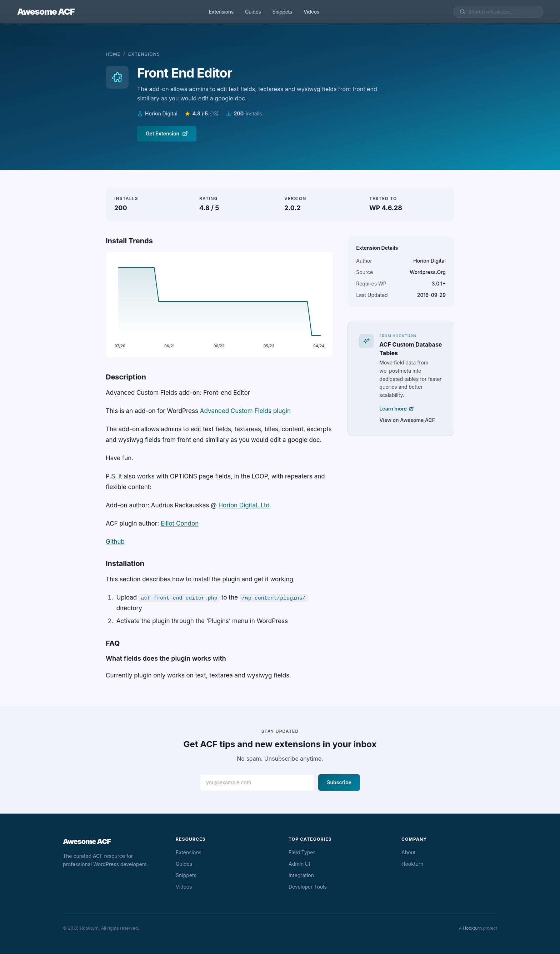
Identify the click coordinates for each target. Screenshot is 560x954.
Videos (311, 12)
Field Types (302, 852)
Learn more (397, 409)
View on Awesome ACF (407, 420)
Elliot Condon (180, 523)
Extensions (221, 12)
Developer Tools (308, 887)
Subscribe (339, 782)
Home (113, 54)
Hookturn (412, 864)
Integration (301, 875)
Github (115, 542)
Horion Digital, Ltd (244, 505)
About (408, 852)
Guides (253, 12)
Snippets (282, 12)
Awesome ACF (46, 12)
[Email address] (257, 782)
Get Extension (167, 133)
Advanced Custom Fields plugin (245, 411)
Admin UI (299, 864)
